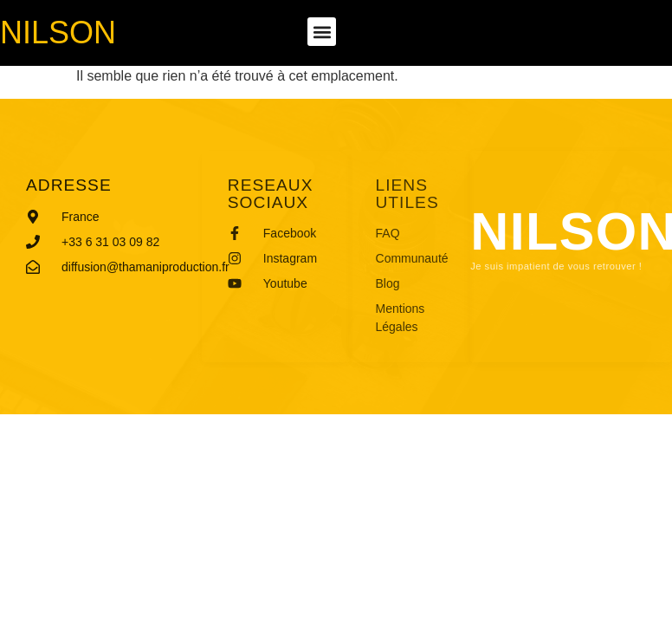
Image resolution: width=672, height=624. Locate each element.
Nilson (58, 32)
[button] (322, 32)
